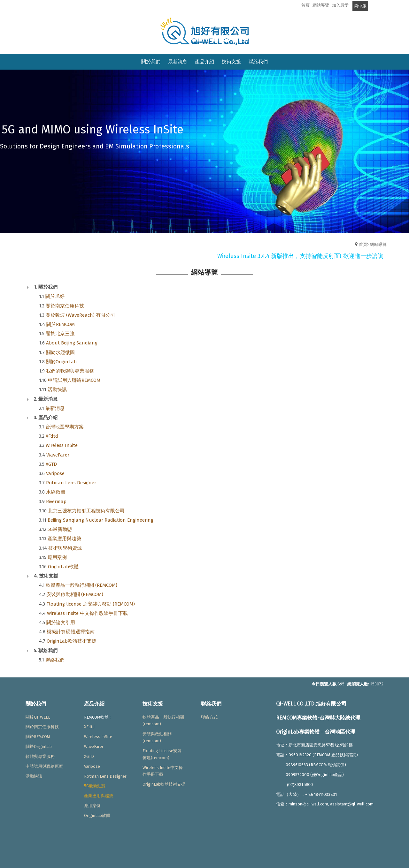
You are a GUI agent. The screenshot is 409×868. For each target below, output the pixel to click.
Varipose (55, 473)
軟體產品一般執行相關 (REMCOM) (82, 585)
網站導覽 (378, 244)
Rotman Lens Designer (71, 483)
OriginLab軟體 (63, 567)
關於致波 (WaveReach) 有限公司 (80, 315)
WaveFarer (58, 455)
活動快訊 (57, 389)
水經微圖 (56, 492)
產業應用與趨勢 (64, 539)
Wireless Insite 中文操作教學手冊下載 (87, 613)
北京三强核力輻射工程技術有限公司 (86, 511)
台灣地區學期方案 (65, 427)
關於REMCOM (61, 324)
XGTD (51, 464)
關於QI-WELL (38, 717)
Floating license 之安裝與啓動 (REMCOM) (91, 604)
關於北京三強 (60, 334)
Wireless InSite (62, 445)
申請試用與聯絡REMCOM (74, 380)
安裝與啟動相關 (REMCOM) (75, 594)
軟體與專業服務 (40, 756)
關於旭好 (55, 296)
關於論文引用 (61, 623)
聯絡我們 (55, 660)
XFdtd (52, 436)
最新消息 (55, 408)
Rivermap (56, 502)
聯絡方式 (209, 717)
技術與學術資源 (65, 548)
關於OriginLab (61, 362)
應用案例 (57, 557)
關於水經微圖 (60, 352)
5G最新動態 (60, 529)
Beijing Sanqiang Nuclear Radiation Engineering (100, 520)
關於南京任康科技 (65, 306)
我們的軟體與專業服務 (70, 371)
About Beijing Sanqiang (72, 343)
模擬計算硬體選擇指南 (71, 632)
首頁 (363, 244)
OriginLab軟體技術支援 (72, 641)
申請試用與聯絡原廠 (44, 766)
